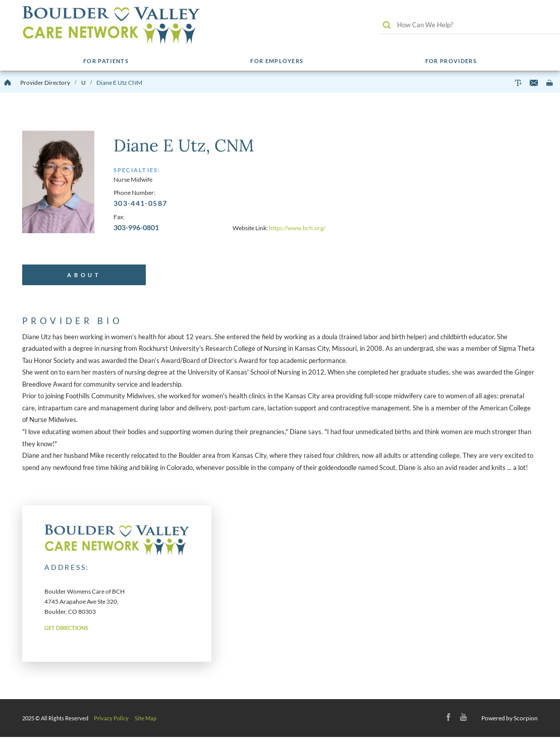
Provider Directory (45, 83)
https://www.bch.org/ (297, 228)
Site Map (146, 720)
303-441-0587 (140, 203)
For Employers (276, 61)
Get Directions (66, 630)
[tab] (84, 276)
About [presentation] (84, 276)
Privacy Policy (111, 720)
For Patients (106, 61)
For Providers (451, 61)
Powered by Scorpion (510, 720)
